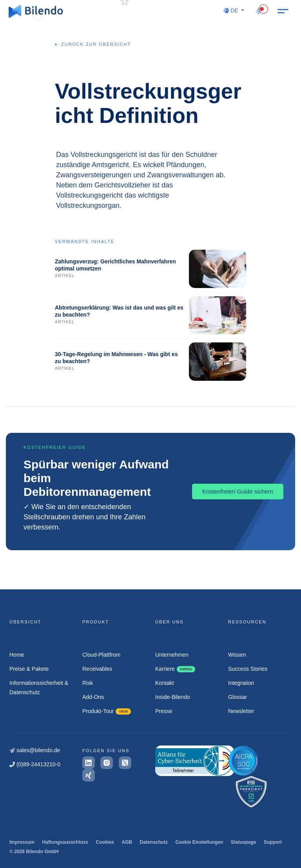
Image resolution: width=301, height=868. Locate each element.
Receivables (97, 669)
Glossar (238, 697)
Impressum (22, 842)
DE (231, 11)
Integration (241, 683)
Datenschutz (154, 842)
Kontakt (164, 683)
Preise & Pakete (29, 669)
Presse (164, 711)
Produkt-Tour (107, 711)
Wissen (237, 655)
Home (17, 655)
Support (273, 842)
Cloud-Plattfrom (101, 655)
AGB (127, 842)
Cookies (105, 842)
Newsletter (241, 711)
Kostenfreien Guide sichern (238, 491)
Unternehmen (172, 655)
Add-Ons (93, 697)
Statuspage (244, 842)
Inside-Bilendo (173, 697)
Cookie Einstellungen (199, 842)
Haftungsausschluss (65, 842)
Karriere (175, 669)
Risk (88, 683)
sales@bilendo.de (35, 750)
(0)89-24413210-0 (35, 764)
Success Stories (248, 669)
